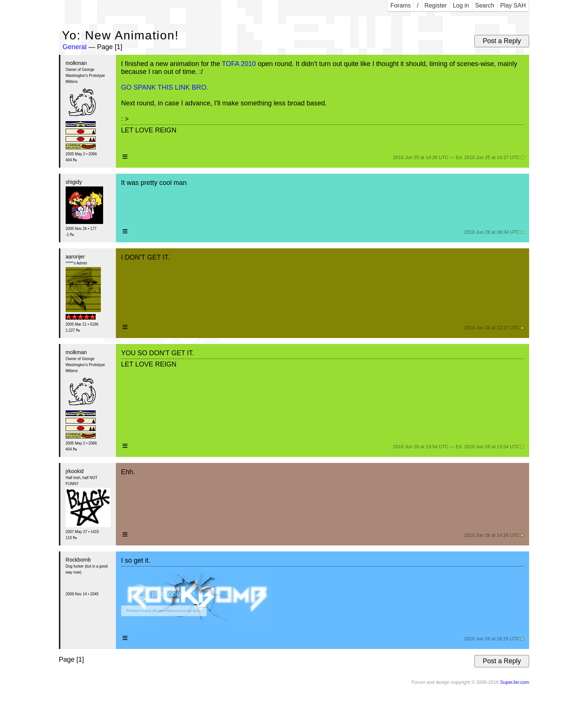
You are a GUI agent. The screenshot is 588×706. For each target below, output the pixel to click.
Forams (400, 5)
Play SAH (513, 5)
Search (485, 5)
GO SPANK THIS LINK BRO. (165, 87)
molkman (76, 63)
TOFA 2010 (239, 64)
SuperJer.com (514, 682)
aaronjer (75, 257)
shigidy (74, 182)
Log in (461, 5)
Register (436, 5)
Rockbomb (78, 560)
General (75, 47)
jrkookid (75, 471)
